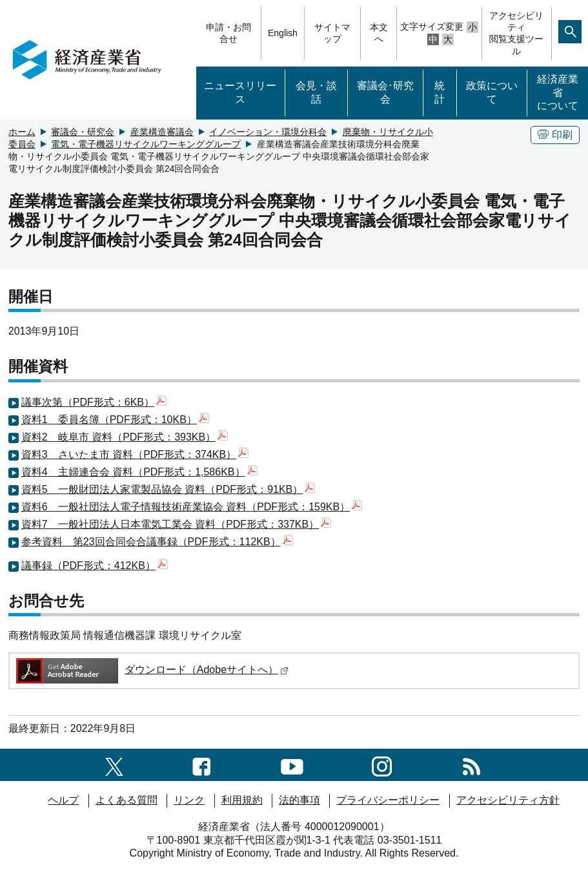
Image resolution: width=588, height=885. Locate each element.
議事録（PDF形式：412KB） (95, 566)
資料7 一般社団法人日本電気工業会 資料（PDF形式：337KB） (176, 524)
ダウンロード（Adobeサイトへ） (151, 670)
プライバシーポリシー (388, 800)
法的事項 (299, 800)
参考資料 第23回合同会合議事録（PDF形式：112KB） (157, 542)
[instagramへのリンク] (382, 765)
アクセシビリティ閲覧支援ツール (516, 33)
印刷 (555, 135)
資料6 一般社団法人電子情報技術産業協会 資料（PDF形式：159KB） (192, 507)
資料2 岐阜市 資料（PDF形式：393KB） (125, 437)
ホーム (22, 132)
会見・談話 (316, 92)
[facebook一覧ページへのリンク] (202, 765)
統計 (440, 92)
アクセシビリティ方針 (508, 800)
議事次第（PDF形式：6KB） (94, 402)
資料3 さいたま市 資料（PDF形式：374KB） (135, 454)
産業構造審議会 (162, 132)
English (283, 33)
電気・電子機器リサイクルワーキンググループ (146, 144)
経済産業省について (558, 93)
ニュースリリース (240, 92)
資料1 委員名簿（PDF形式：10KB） (115, 420)
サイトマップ (332, 33)
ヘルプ (63, 800)
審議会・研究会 (83, 132)
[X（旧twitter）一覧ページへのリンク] (114, 765)
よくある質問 (127, 800)
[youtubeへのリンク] (292, 765)
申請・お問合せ (228, 33)
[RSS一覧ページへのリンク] (471, 765)
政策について (492, 92)
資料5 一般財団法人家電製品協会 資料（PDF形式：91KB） (168, 489)
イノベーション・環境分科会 (268, 132)
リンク (189, 800)
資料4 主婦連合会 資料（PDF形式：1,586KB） (139, 472)
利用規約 (242, 800)
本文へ (379, 33)
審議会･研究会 (385, 92)
